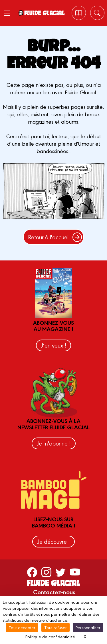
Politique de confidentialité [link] (50, 636)
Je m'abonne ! (54, 443)
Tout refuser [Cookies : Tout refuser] (55, 627)
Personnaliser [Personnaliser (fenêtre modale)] (88, 627)
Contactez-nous (54, 592)
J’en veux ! (53, 345)
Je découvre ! (53, 541)
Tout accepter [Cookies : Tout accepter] (22, 627)
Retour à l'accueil (55, 237)
